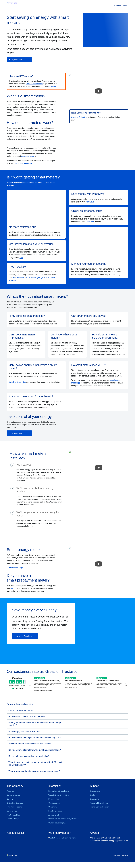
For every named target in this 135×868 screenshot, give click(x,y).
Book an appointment (34, 84)
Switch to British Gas (79, 117)
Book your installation (17, 60)
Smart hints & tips (16, 568)
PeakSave (90, 202)
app (21, 258)
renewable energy (28, 156)
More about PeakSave (23, 636)
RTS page (52, 86)
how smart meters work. (23, 163)
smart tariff (90, 222)
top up (13, 588)
